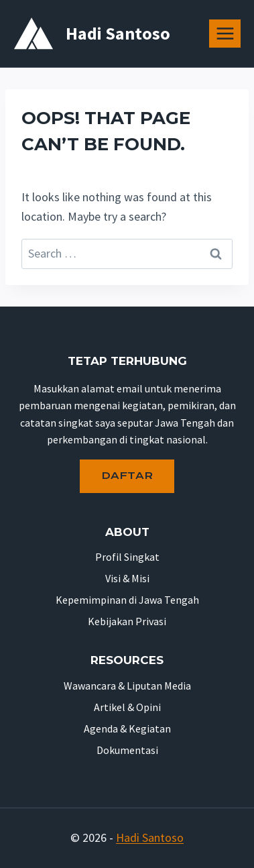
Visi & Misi (127, 578)
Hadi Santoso (150, 837)
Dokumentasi (127, 750)
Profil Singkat (127, 557)
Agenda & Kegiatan (127, 728)
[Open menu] (225, 33)
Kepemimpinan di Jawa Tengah (127, 600)
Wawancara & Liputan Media (127, 686)
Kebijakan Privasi (127, 621)
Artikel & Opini (127, 707)
